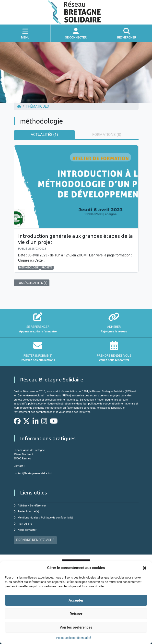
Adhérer (22, 506)
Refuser (76, 614)
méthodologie (29, 268)
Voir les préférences (76, 627)
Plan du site (25, 524)
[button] (145, 568)
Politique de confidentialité (74, 638)
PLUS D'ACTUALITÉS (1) (32, 283)
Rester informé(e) (28, 511)
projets (47, 268)
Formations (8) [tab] (107, 135)
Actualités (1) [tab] (44, 135)
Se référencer (38, 506)
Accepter (76, 600)
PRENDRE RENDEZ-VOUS (35, 540)
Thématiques (37, 106)
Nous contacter (27, 530)
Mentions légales (28, 518)
